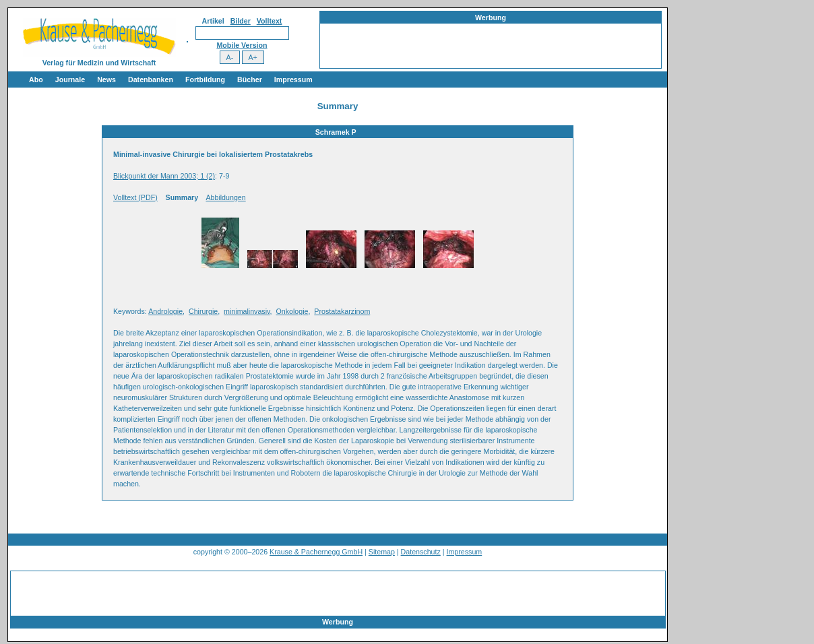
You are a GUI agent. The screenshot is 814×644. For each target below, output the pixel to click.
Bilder (241, 21)
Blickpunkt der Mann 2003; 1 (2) (164, 176)
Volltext (270, 21)
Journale (70, 79)
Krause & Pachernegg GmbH (316, 552)
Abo (36, 79)
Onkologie (292, 311)
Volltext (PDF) (135, 197)
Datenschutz (421, 552)
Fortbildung (205, 79)
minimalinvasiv (247, 311)
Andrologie (165, 311)
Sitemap (382, 552)
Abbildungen (225, 197)
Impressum (293, 79)
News (106, 79)
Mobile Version (242, 45)
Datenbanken (151, 79)
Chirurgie (203, 311)
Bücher (250, 79)
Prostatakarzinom (342, 311)
